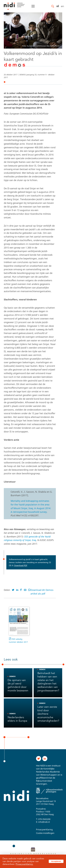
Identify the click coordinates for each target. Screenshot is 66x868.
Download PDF (21, 565)
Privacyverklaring (44, 830)
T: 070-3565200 (43, 819)
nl (58, 6)
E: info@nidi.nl (43, 822)
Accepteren (56, 861)
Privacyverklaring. (24, 864)
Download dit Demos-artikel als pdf (42, 592)
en (62, 6)
